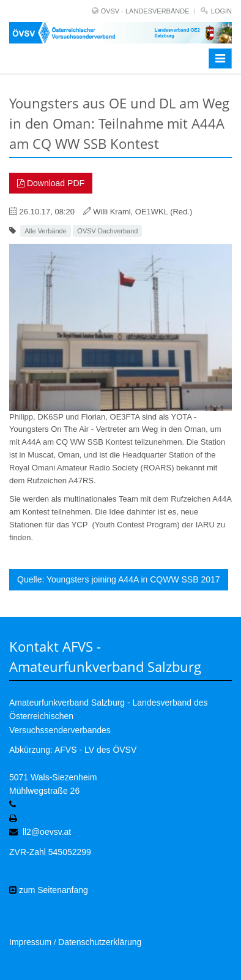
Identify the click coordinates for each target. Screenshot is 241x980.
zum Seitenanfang (49, 890)
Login (221, 11)
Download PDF (51, 183)
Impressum (30, 942)
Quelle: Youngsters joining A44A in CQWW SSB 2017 (119, 579)
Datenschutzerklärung (100, 942)
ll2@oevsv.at (47, 832)
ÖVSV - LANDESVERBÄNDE (145, 11)
